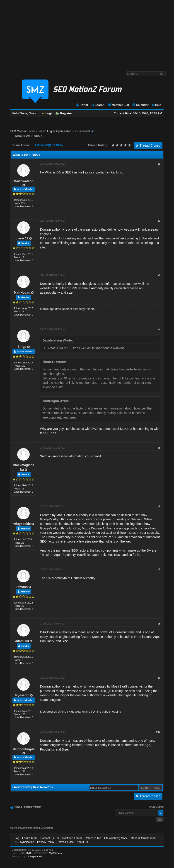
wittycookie (22, 524)
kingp (22, 347)
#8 (159, 624)
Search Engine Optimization (54, 131)
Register (64, 113)
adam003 (22, 641)
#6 (159, 506)
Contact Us (47, 838)
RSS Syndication (24, 842)
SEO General (82, 131)
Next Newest (42, 787)
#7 (159, 569)
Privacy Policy (46, 842)
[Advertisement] (87, 33)
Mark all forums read (143, 838)
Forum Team (30, 838)
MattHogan (22, 292)
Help (156, 105)
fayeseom (22, 695)
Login (48, 113)
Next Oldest (22, 787)
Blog (17, 838)
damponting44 (24, 749)
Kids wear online (79, 712)
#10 (158, 732)
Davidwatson (24, 181)
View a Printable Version (28, 807)
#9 (159, 678)
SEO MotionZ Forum (23, 131)
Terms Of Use (65, 842)
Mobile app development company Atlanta (67, 309)
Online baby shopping (107, 712)
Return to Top (93, 838)
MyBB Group (56, 853)
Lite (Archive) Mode (116, 838)
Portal (82, 105)
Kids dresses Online (53, 712)
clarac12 (22, 238)
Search (98, 105)
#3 (159, 275)
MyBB (29, 853)
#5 (159, 448)
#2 (159, 221)
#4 (159, 329)
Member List (118, 105)
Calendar (140, 105)
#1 (159, 164)
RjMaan (22, 587)
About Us (82, 842)
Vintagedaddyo (35, 856)
